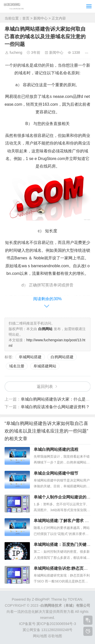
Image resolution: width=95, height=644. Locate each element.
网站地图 (40, 636)
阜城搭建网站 (45, 366)
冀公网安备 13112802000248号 (48, 630)
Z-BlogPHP (41, 599)
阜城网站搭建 (30, 357)
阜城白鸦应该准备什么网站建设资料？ (55, 407)
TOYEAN (75, 599)
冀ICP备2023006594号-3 (56, 624)
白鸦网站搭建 (62, 357)
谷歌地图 (55, 636)
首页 (26, 18)
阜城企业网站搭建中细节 (56, 473)
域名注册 (17, 366)
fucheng (16, 52)
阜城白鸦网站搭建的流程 (56, 449)
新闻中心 (41, 18)
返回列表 (45, 387)
